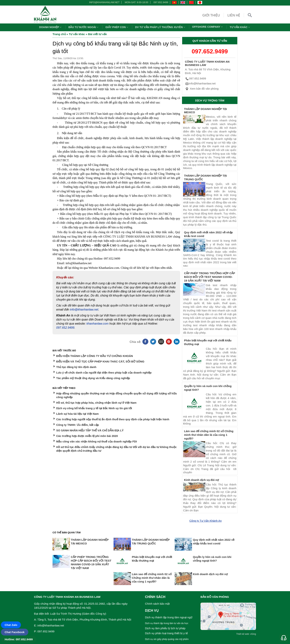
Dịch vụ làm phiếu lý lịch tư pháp (165, 628)
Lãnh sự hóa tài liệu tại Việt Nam (77, 414)
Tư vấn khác (240, 27)
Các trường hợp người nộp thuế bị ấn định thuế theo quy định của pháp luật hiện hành (113, 419)
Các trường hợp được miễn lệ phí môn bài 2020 (87, 436)
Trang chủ (59, 34)
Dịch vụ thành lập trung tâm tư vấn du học (167, 623)
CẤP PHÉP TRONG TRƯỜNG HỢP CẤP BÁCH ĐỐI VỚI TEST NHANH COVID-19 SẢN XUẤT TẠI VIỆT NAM (210, 277)
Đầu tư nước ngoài (84, 27)
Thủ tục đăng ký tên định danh (76, 367)
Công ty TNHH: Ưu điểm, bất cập (78, 425)
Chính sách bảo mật (157, 604)
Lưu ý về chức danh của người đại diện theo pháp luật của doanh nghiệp (104, 373)
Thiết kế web (243, 634)
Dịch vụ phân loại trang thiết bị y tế (166, 633)
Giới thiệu (211, 15)
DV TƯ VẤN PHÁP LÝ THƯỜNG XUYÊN (161, 27)
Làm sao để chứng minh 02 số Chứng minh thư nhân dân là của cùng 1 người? (209, 435)
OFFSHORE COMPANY (208, 27)
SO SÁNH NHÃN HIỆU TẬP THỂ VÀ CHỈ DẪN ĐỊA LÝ (90, 430)
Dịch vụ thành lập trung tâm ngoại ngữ (169, 617)
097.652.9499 (161, 2)
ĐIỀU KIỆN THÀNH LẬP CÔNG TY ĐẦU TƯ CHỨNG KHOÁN (95, 356)
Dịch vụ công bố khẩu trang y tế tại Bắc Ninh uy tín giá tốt (94, 408)
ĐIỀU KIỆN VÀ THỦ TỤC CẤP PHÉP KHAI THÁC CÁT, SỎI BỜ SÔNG (100, 361)
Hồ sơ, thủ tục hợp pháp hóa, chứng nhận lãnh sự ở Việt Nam (96, 403)
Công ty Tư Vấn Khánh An (206, 521)
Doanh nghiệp (51, 27)
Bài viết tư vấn (97, 34)
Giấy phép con (117, 27)
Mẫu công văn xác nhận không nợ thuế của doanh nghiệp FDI (97, 441)
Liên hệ (234, 15)
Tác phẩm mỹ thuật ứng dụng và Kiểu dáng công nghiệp (93, 378)
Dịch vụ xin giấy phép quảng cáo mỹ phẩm (167, 639)
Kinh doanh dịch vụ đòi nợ (201, 480)
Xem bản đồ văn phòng (202, 89)
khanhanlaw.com (98, 324)
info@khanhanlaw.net (104, 2)
